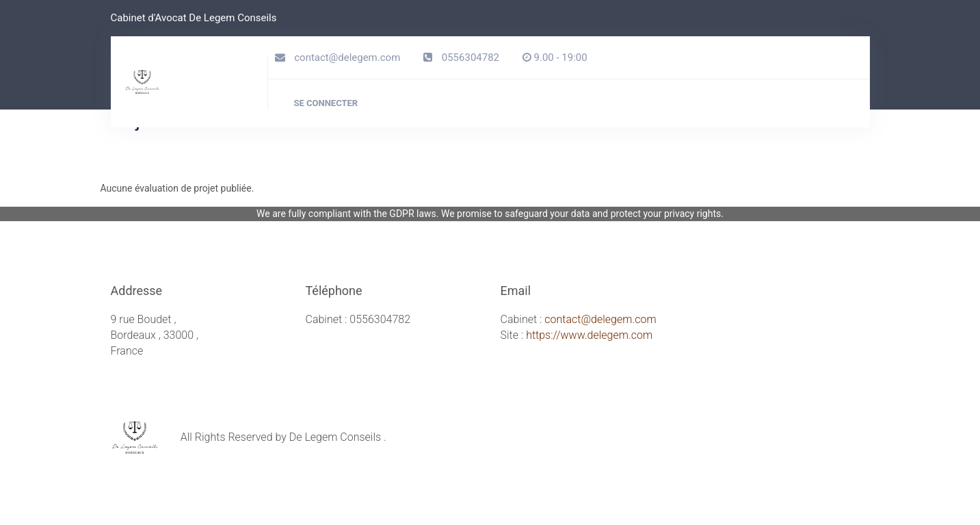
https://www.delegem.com (589, 335)
